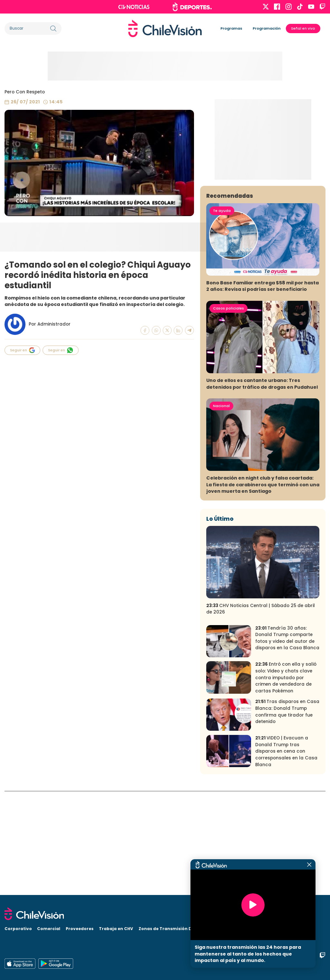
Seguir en (23, 350)
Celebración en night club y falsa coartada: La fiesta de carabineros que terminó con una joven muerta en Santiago (263, 588)
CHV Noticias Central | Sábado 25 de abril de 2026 (261, 713)
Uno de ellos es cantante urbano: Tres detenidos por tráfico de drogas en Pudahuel (262, 488)
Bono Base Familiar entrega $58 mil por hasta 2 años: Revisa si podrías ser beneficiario (262, 390)
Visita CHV (220, 929)
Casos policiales (228, 412)
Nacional (221, 509)
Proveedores (80, 929)
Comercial (49, 929)
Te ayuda (222, 314)
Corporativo (18, 929)
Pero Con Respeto (25, 92)
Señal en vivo (303, 29)
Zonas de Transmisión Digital (171, 929)
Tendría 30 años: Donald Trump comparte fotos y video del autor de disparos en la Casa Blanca (287, 742)
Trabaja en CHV (116, 929)
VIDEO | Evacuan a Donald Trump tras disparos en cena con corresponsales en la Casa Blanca (286, 855)
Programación (267, 28)
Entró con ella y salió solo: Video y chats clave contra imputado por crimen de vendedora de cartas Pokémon (286, 781)
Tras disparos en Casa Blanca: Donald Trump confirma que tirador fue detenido (287, 816)
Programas (231, 28)
